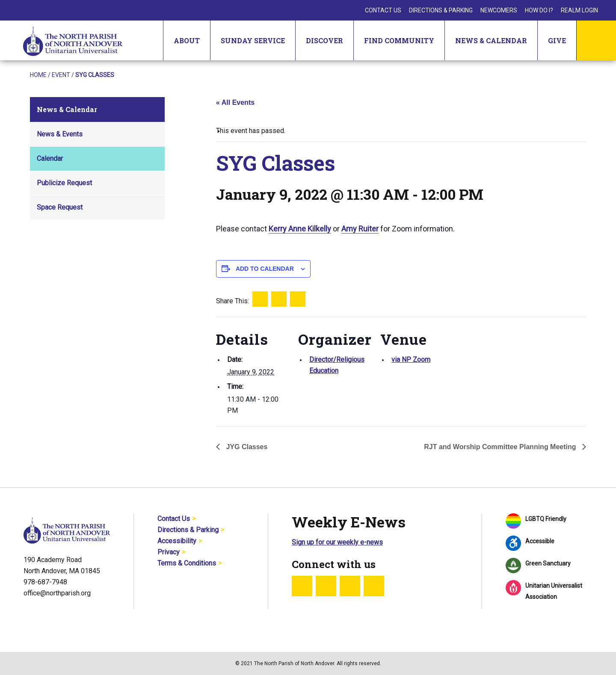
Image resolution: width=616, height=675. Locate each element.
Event (61, 75)
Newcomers (499, 10)
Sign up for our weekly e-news (337, 542)
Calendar (50, 158)
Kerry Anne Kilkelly (300, 229)
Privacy (169, 552)
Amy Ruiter (360, 229)
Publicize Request (64, 183)
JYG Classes (246, 447)
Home (38, 75)
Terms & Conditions (187, 563)
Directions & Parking (441, 10)
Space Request (60, 207)
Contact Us (383, 10)
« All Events (235, 102)
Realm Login (579, 10)
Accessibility (177, 541)
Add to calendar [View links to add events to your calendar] (265, 269)
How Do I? (539, 10)
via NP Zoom (411, 360)
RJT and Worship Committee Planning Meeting (501, 447)
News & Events (60, 134)
